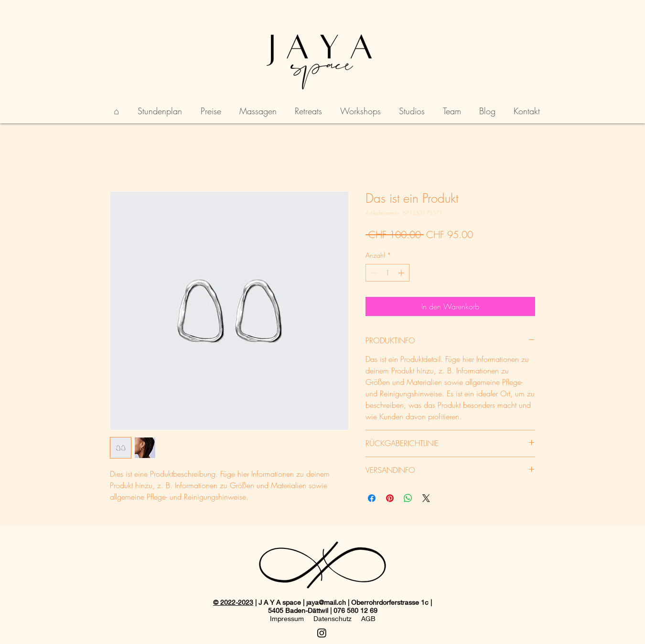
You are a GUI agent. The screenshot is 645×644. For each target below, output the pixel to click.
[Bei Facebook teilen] (372, 498)
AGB (368, 618)
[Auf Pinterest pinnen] (390, 498)
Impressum (287, 618)
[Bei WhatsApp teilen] (408, 498)
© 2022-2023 (233, 602)
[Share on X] (426, 498)
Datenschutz (333, 618)
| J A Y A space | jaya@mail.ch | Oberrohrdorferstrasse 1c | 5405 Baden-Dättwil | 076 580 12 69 (343, 606)
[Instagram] (322, 633)
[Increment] (402, 273)
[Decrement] (373, 273)
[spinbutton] (387, 273)
